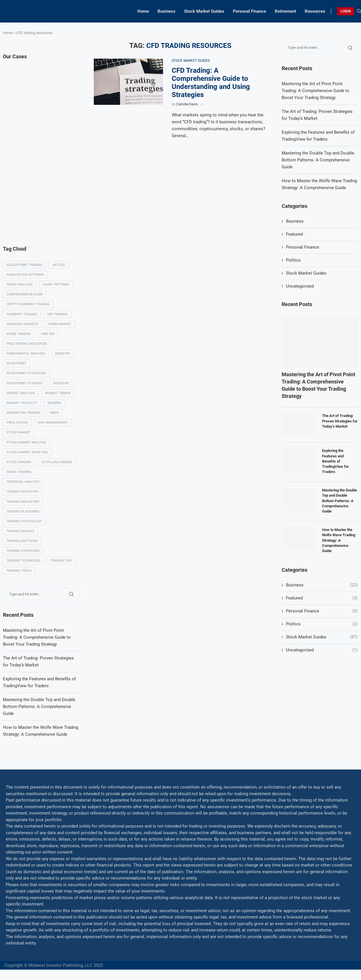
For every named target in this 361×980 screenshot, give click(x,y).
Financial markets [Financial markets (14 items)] (22, 324)
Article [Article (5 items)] (59, 265)
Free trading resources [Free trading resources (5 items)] (27, 344)
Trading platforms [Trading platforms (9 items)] (23, 512)
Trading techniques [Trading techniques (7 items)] (24, 561)
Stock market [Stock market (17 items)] (19, 433)
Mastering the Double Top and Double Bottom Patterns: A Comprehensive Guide (318, 160)
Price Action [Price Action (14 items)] (17, 423)
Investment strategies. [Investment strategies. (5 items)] (27, 373)
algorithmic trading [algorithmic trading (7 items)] (25, 265)
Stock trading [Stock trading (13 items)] (19, 462)
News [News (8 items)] (55, 413)
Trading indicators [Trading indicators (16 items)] (23, 502)
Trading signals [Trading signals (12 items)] (20, 531)
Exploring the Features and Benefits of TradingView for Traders (335, 461)
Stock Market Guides (204, 11)
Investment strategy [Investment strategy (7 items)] (25, 383)
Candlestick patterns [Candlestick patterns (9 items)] (25, 275)
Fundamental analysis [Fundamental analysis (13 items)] (26, 354)
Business (167, 11)
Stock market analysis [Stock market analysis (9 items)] (26, 443)
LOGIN (346, 11)
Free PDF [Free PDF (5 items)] (48, 334)
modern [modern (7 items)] (54, 403)
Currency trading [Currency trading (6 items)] (22, 314)
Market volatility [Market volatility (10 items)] (22, 403)
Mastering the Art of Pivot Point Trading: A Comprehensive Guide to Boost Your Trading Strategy (316, 91)
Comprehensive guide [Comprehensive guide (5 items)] (25, 294)
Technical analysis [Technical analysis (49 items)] (23, 482)
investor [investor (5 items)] (61, 383)
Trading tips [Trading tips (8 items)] (61, 561)
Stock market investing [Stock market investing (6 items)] (27, 452)
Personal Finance (249, 11)
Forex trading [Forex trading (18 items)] (19, 334)
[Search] (359, 11)
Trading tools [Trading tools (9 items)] (19, 571)
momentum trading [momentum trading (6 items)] (23, 413)
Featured (294, 234)
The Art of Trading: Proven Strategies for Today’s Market (340, 421)
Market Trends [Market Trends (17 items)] (58, 393)
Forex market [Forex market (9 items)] (60, 324)
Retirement (285, 11)
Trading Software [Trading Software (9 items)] (22, 541)
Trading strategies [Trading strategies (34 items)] (23, 551)
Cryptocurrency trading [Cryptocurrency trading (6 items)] (28, 304)
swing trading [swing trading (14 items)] (19, 472)
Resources (315, 11)
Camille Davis (187, 104)
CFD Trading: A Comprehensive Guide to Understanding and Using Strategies (211, 83)
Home (143, 11)
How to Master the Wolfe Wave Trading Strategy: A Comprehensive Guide (339, 540)
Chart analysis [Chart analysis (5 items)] (20, 285)
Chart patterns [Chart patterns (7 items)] (56, 285)
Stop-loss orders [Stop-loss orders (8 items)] (57, 462)
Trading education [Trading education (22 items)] (22, 492)
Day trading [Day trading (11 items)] (57, 314)
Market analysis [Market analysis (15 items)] (21, 393)
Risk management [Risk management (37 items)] (53, 423)
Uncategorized (300, 286)
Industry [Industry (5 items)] (63, 354)
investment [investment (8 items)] (17, 364)
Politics (293, 260)
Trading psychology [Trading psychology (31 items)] (24, 522)
